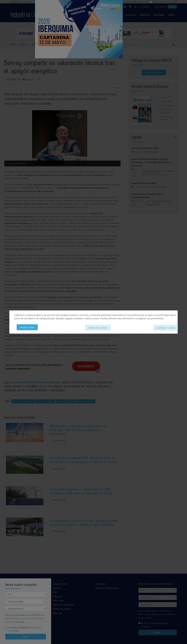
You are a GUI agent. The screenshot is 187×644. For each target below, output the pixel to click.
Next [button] (175, 33)
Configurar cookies (166, 327)
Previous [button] (12, 33)
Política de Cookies (98, 327)
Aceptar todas (27, 327)
